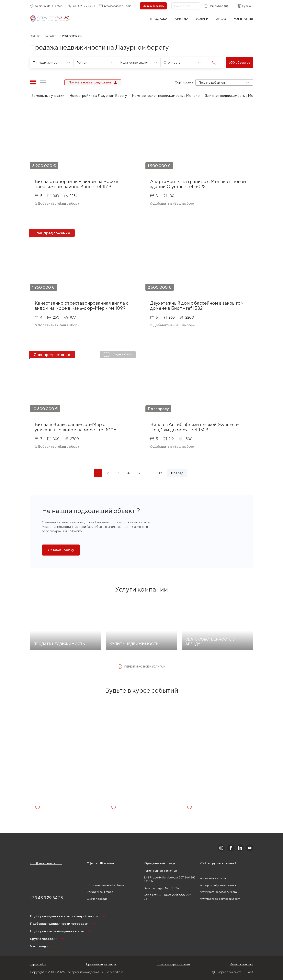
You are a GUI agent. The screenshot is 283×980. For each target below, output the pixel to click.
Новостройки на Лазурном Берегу (98, 96)
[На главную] (50, 19)
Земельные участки (48, 96)
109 (159, 473)
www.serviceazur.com (214, 878)
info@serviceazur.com (46, 863)
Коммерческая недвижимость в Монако (166, 96)
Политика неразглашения (173, 964)
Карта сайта (38, 964)
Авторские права (242, 964)
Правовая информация (101, 964)
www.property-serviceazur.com (221, 885)
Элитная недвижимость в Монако (233, 96)
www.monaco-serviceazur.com (220, 899)
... (149, 473)
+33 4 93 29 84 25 (46, 898)
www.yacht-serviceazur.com (219, 892)
